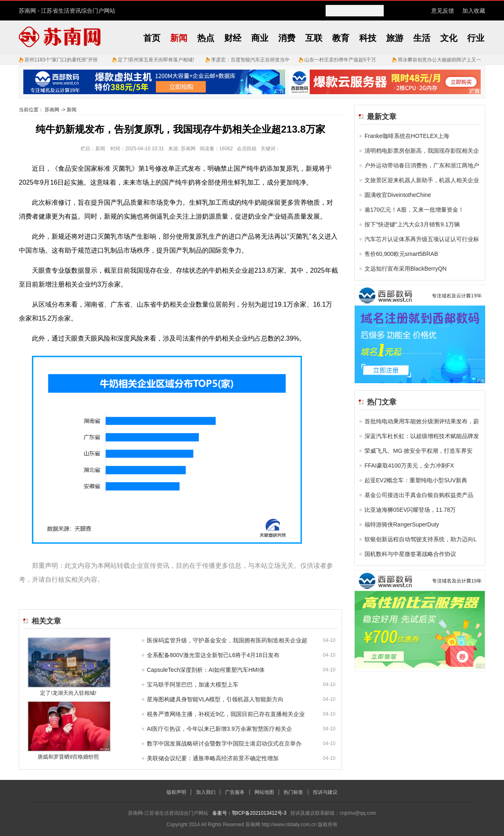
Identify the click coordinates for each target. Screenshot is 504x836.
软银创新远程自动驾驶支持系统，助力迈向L (421, 539)
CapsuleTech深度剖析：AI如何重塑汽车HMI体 (206, 670)
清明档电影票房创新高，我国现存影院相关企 (422, 151)
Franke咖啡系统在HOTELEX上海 (407, 136)
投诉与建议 (325, 792)
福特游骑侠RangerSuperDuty (402, 524)
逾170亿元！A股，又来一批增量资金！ (414, 210)
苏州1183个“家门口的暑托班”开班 (61, 60)
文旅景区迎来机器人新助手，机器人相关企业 (422, 180)
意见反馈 (443, 11)
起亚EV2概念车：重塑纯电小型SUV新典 (416, 480)
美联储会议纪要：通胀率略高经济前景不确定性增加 (213, 758)
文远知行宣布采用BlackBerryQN (406, 269)
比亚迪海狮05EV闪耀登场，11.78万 (410, 510)
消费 (287, 38)
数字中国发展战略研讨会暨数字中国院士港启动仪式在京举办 (224, 743)
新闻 (179, 38)
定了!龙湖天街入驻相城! (68, 693)
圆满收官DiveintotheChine (398, 195)
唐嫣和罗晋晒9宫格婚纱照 (68, 757)
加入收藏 (474, 11)
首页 (152, 38)
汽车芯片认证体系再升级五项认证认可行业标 (422, 239)
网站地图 (264, 792)
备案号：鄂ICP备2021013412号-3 (249, 813)
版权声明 (176, 792)
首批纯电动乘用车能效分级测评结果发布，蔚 (422, 421)
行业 (476, 38)
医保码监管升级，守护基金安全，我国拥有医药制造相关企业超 (227, 640)
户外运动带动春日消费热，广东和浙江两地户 (422, 165)
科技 (368, 38)
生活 (422, 38)
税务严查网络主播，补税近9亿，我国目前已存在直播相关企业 (226, 714)
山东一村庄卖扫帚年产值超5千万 (340, 60)
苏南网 (27, 11)
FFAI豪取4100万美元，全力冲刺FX (409, 465)
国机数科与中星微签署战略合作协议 (410, 554)
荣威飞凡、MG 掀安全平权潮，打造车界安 (418, 451)
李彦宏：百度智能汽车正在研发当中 (250, 60)
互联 (314, 38)
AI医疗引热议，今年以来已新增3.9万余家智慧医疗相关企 (219, 729)
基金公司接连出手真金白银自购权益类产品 (419, 495)
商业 (260, 38)
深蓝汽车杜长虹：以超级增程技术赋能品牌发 (422, 436)
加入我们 (206, 792)
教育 (341, 38)
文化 (449, 38)
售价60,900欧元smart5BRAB (401, 254)
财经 (233, 38)
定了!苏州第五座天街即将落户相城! (156, 60)
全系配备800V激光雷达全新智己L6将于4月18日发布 (213, 655)
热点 (206, 38)
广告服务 (235, 792)
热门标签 (293, 792)
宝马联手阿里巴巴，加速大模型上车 (193, 685)
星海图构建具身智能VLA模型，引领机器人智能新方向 (215, 699)
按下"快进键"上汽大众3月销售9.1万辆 (412, 224)
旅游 (395, 38)
